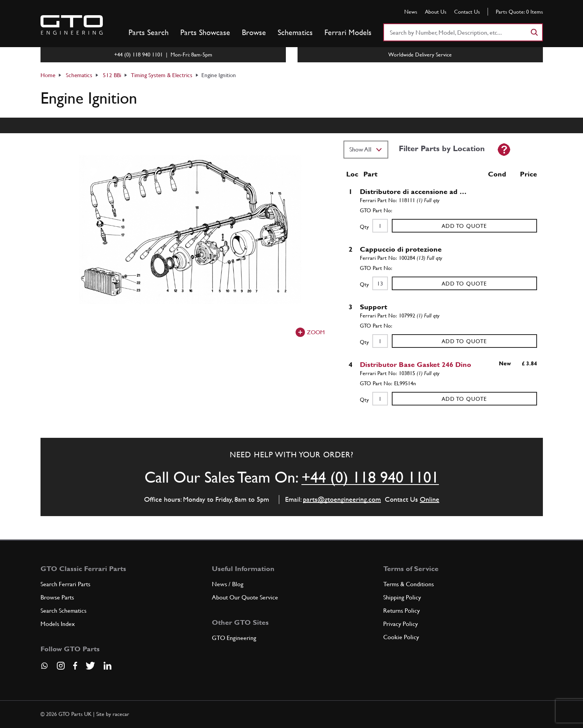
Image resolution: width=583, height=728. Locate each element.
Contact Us (467, 12)
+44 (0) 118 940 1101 (370, 477)
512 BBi (112, 75)
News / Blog (228, 584)
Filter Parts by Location (442, 148)
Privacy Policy (401, 624)
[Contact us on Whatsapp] (44, 668)
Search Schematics (63, 611)
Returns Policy (402, 611)
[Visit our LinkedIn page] (107, 666)
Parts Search (149, 32)
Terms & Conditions (409, 584)
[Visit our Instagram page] (61, 666)
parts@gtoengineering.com (342, 499)
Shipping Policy (402, 597)
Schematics (295, 32)
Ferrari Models (348, 32)
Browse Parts (57, 597)
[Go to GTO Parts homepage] (72, 25)
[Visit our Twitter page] (90, 666)
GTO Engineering (234, 638)
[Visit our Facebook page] (75, 666)
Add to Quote (464, 226)
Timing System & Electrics (162, 75)
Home (48, 75)
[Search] (534, 32)
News (411, 12)
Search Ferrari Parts (65, 584)
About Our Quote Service (245, 597)
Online (430, 499)
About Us (436, 12)
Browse (254, 32)
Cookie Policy (401, 637)
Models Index (58, 624)
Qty (364, 227)
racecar (121, 714)
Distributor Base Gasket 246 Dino (416, 364)
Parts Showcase (205, 32)
